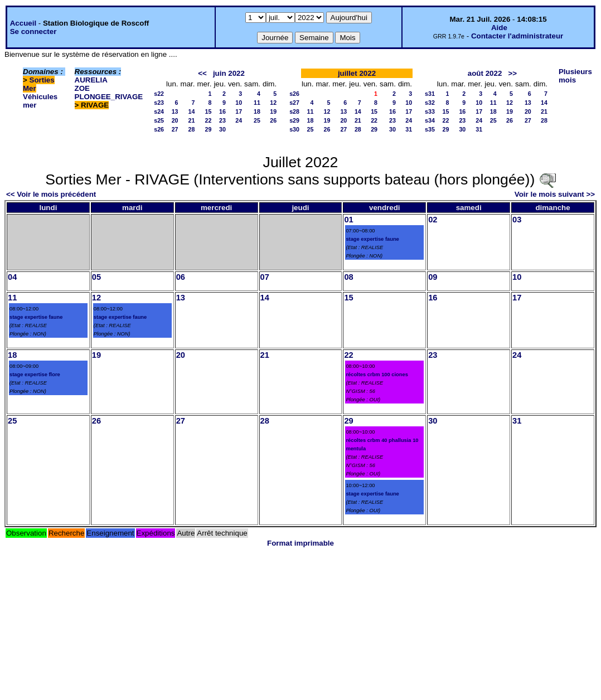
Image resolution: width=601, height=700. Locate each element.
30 (222, 129)
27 (175, 129)
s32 (430, 103)
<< (202, 73)
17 (239, 111)
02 (433, 220)
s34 (430, 120)
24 (239, 120)
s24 (159, 111)
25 (257, 120)
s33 (430, 111)
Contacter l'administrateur (517, 36)
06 (181, 277)
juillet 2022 (357, 73)
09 (433, 277)
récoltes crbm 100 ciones (377, 375)
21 (192, 120)
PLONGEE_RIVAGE (109, 97)
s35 (430, 129)
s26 (159, 129)
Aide (499, 28)
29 (209, 129)
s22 (159, 94)
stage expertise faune (372, 239)
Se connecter (33, 31)
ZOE (82, 88)
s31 (430, 94)
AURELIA (91, 80)
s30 (294, 129)
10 (239, 103)
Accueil (23, 23)
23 (222, 120)
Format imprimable (300, 543)
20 (175, 120)
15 (209, 111)
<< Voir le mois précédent (51, 194)
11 (257, 103)
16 (222, 111)
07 (265, 277)
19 (273, 111)
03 (517, 220)
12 (273, 103)
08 (348, 277)
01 (348, 220)
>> (512, 73)
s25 (159, 120)
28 (192, 129)
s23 (159, 103)
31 (409, 129)
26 (273, 120)
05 (96, 277)
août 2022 (485, 73)
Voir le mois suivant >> (555, 194)
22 (209, 120)
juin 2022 (229, 73)
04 (12, 277)
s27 (294, 103)
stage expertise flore (35, 375)
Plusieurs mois (575, 76)
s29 (294, 120)
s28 (294, 111)
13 (175, 111)
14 (192, 111)
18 (257, 111)
